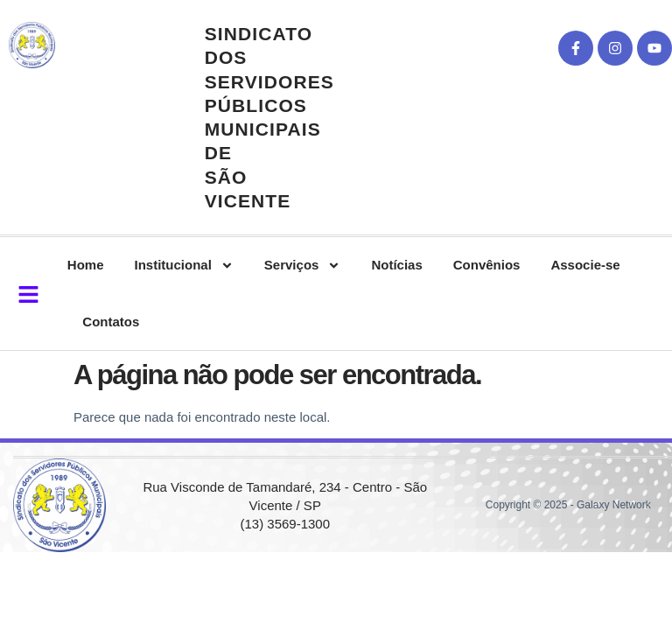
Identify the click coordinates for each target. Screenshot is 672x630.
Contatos (111, 322)
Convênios (487, 265)
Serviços (303, 266)
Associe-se (585, 265)
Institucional (184, 266)
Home (86, 265)
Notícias (396, 265)
